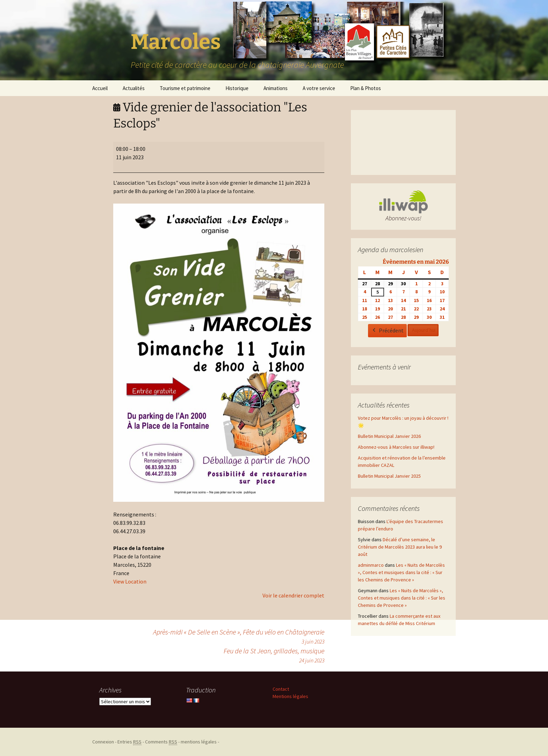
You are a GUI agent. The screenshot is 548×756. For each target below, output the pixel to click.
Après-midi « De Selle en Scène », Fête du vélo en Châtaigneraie (239, 637)
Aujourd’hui (424, 330)
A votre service (319, 88)
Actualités (134, 88)
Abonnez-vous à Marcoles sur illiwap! (396, 447)
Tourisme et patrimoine (185, 88)
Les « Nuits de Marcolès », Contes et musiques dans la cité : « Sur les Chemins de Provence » (401, 572)
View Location (130, 581)
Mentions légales (290, 696)
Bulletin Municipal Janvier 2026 (389, 436)
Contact (281, 689)
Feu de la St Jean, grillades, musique (274, 655)
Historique (237, 88)
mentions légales (199, 742)
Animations (276, 88)
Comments (161, 742)
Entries (129, 742)
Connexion (103, 742)
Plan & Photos (366, 88)
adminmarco (371, 565)
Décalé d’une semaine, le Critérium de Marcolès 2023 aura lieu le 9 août (400, 547)
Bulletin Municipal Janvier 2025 (389, 476)
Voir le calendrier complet (293, 595)
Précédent (387, 331)
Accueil (100, 88)
